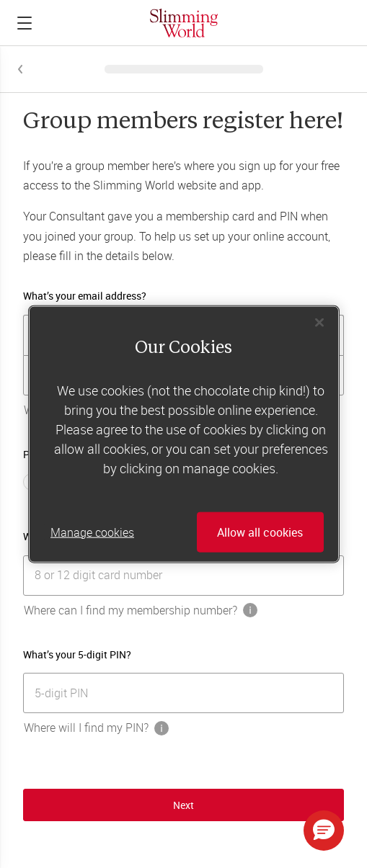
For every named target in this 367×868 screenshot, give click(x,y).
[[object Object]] (183, 576)
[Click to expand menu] (25, 23)
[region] (184, 434)
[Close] (319, 322)
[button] (324, 831)
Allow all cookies (260, 532)
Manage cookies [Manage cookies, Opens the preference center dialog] (92, 532)
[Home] (184, 22)
